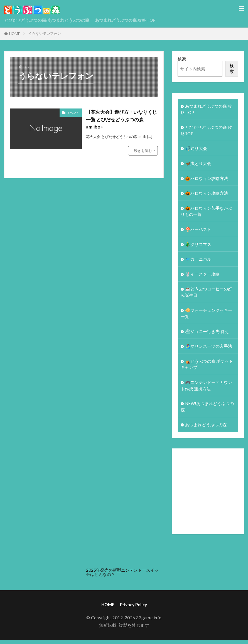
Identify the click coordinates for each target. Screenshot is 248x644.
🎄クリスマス (198, 246)
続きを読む (143, 150)
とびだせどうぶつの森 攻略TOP (206, 131)
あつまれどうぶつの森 (206, 428)
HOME (15, 34)
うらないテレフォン (45, 33)
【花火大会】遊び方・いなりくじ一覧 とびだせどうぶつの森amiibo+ (121, 119)
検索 (182, 59)
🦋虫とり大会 (198, 164)
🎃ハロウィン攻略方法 (207, 179)
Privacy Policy (133, 608)
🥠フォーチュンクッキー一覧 (206, 316)
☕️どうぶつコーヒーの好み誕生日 (206, 294)
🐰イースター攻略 (202, 276)
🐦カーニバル (198, 261)
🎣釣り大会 (196, 149)
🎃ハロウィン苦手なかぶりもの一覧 (206, 212)
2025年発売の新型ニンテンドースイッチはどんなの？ (122, 576)
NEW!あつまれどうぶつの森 (208, 410)
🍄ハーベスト (198, 231)
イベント (73, 113)
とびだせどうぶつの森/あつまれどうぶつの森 (47, 20)
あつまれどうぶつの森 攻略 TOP (125, 20)
